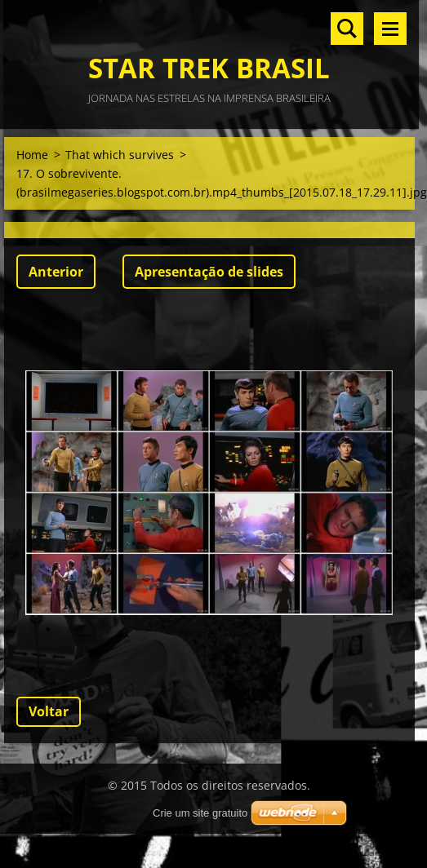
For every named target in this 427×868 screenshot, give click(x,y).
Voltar (49, 711)
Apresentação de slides (209, 272)
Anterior (56, 272)
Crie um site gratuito (200, 813)
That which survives (120, 155)
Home (32, 155)
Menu (390, 29)
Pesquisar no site (347, 29)
